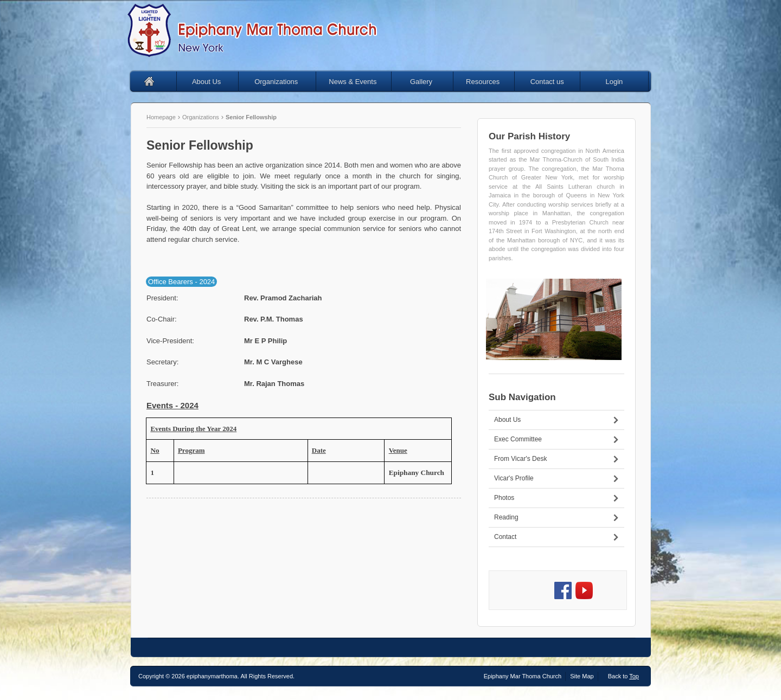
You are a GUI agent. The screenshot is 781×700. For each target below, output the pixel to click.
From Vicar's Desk (520, 459)
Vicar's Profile (514, 478)
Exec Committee (518, 439)
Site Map (582, 676)
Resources (488, 82)
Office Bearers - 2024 (181, 282)
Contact (505, 537)
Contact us (547, 82)
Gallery (430, 82)
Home (153, 82)
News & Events (358, 82)
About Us (213, 82)
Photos (504, 498)
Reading (506, 517)
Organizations (283, 82)
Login (614, 82)
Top (634, 676)
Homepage (162, 117)
